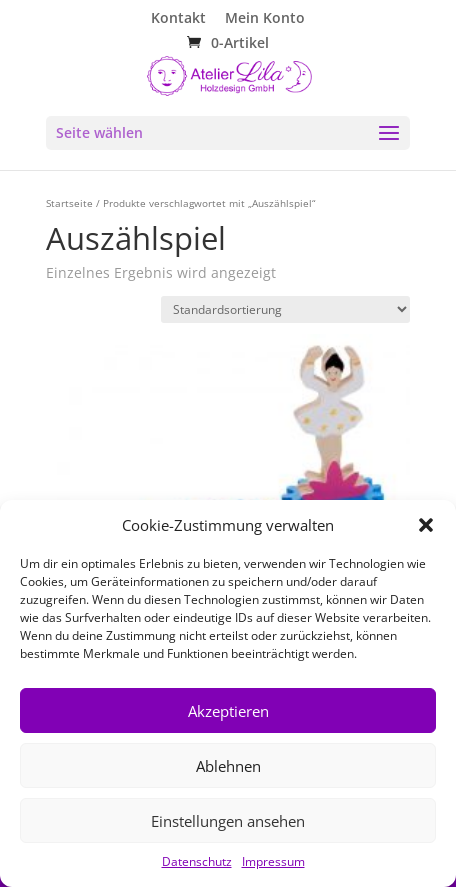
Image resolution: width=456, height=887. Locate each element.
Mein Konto (265, 19)
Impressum (273, 861)
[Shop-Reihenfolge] (285, 309)
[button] (426, 525)
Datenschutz (197, 861)
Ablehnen (228, 766)
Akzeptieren (228, 711)
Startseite (69, 203)
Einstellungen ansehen (228, 821)
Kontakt (178, 19)
